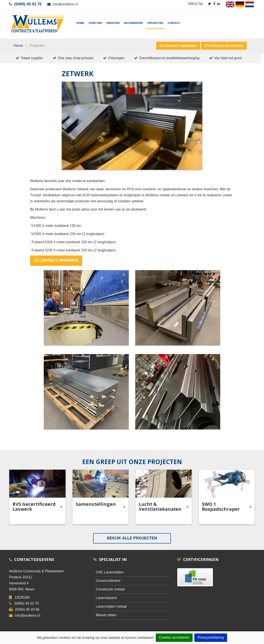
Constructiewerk (108, 581)
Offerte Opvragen (224, 46)
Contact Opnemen (178, 46)
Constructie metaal (110, 589)
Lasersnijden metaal (111, 606)
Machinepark (134, 23)
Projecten (155, 23)
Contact (174, 23)
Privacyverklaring (211, 638)
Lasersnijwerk (106, 598)
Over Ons (95, 23)
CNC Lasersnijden (110, 572)
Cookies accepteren (174, 638)
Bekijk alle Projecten (132, 538)
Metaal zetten (106, 615)
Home (80, 23)
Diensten (113, 23)
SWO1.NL (196, 4)
